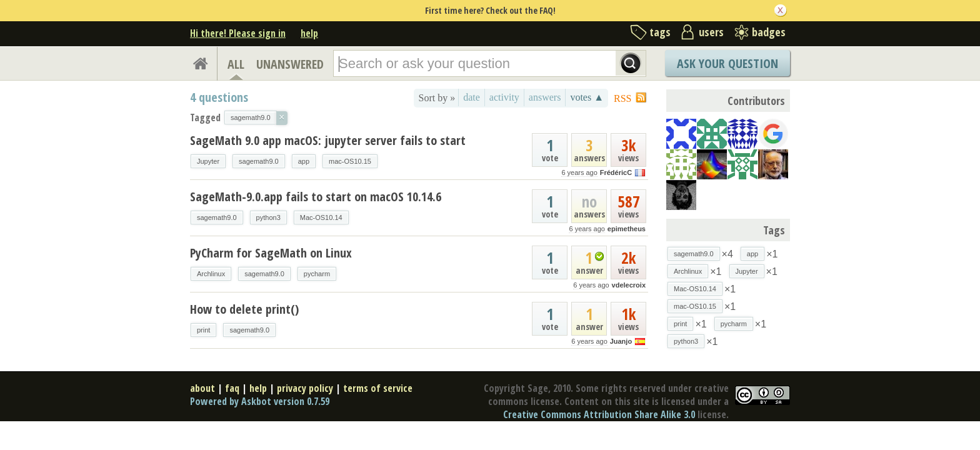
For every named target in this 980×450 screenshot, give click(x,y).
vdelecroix (629, 285)
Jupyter (208, 161)
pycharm (317, 274)
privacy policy (305, 388)
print (203, 330)
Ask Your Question (727, 63)
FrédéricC (616, 172)
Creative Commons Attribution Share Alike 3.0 (599, 414)
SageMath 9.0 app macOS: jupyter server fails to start (328, 140)
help (309, 33)
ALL (236, 64)
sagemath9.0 (259, 161)
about (202, 388)
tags (660, 32)
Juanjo (621, 341)
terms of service (378, 388)
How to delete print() (244, 309)
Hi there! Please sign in (238, 33)
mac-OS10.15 (350, 161)
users (711, 32)
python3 (268, 217)
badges (769, 32)
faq (232, 388)
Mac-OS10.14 (321, 217)
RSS (622, 98)
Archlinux (211, 274)
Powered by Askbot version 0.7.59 (260, 401)
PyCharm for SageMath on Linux (271, 253)
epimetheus (627, 229)
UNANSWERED (290, 64)
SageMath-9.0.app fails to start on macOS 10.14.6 (316, 197)
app (304, 161)
